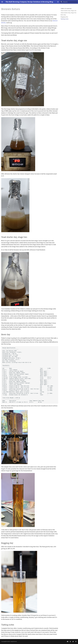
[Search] (69, 2)
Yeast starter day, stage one (68, 11)
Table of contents (66, 9)
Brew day (63, 15)
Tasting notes (65, 19)
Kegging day (64, 17)
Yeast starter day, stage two (69, 13)
